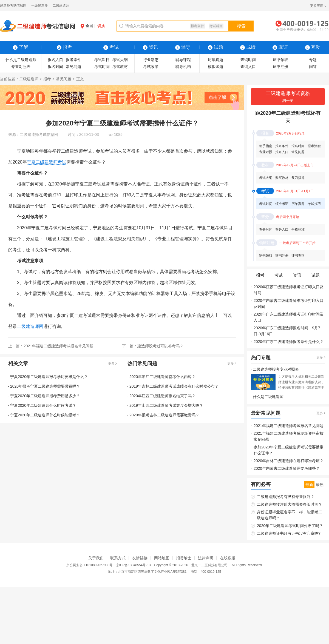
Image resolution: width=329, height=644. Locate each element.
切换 (101, 26)
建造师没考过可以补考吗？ (160, 346)
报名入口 (55, 60)
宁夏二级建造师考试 (47, 162)
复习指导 (298, 178)
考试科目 (216, 26)
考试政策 (151, 67)
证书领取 (280, 60)
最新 (309, 485)
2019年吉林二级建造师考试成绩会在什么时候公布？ (174, 386)
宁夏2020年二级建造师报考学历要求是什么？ (49, 377)
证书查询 (298, 256)
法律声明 (206, 558)
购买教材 (282, 178)
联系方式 (118, 558)
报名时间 (55, 67)
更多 (111, 363)
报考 (47, 79)
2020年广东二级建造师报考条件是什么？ (289, 342)
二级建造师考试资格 (288, 97)
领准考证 (282, 204)
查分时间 (266, 230)
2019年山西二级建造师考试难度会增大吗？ (166, 405)
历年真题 (215, 60)
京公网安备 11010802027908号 (90, 565)
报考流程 (314, 146)
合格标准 (298, 230)
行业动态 (151, 60)
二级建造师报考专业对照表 (276, 369)
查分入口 (282, 230)
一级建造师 (39, 5)
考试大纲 (120, 60)
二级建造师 (61, 5)
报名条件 (282, 146)
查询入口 (248, 67)
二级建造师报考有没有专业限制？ (286, 497)
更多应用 (317, 6)
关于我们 (96, 558)
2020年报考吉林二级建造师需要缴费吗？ (164, 415)
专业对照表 (21, 67)
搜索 (241, 26)
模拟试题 (215, 67)
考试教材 (120, 67)
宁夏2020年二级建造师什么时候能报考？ (45, 415)
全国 (87, 26)
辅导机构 (183, 67)
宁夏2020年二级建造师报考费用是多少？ (45, 396)
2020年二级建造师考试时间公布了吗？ (290, 526)
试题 (215, 47)
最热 (320, 485)
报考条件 (197, 26)
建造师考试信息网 (13, 5)
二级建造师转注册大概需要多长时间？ (290, 504)
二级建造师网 (30, 326)
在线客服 (228, 558)
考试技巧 (314, 204)
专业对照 (266, 152)
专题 (313, 60)
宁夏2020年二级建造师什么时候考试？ (43, 405)
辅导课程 (183, 60)
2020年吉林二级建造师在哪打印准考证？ (289, 461)
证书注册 (280, 67)
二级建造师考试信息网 (39, 134)
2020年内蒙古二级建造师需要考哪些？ (287, 468)
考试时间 (102, 67)
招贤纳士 (184, 558)
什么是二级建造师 (21, 60)
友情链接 (140, 558)
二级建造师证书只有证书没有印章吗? (289, 533)
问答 (313, 67)
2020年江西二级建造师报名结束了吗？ (162, 396)
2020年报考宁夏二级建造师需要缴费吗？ (45, 386)
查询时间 (248, 60)
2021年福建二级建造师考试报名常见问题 (59, 346)
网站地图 (162, 558)
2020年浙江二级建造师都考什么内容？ (162, 377)
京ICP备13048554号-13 (133, 565)
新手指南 (266, 146)
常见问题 (73, 67)
